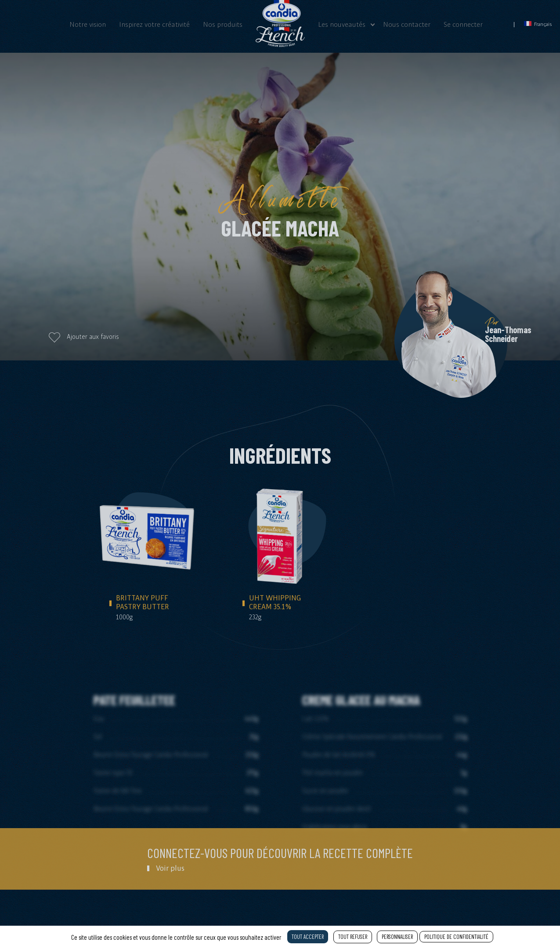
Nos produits (223, 24)
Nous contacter (407, 24)
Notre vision (88, 24)
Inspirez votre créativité (154, 24)
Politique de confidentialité (456, 937)
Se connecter (463, 24)
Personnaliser (397, 937)
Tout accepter (308, 937)
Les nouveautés (342, 24)
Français (538, 24)
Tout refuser (353, 937)
